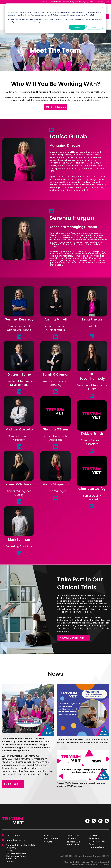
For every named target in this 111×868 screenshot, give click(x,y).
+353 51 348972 (14, 821)
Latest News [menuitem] (72, 824)
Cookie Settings (9, 865)
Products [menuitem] (48, 828)
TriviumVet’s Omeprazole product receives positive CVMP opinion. (81, 770)
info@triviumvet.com (16, 826)
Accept (77, 27)
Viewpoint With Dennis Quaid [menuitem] (73, 829)
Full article (12, 770)
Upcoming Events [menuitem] (97, 833)
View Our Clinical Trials (73, 624)
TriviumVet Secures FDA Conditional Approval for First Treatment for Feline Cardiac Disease (82, 728)
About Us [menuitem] (48, 821)
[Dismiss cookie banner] (102, 8)
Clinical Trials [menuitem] (72, 821)
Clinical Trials (55, 93)
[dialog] (55, 18)
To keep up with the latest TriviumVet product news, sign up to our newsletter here (76, 2)
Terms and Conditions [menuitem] (94, 822)
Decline (95, 27)
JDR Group (104, 850)
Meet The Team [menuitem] (51, 824)
